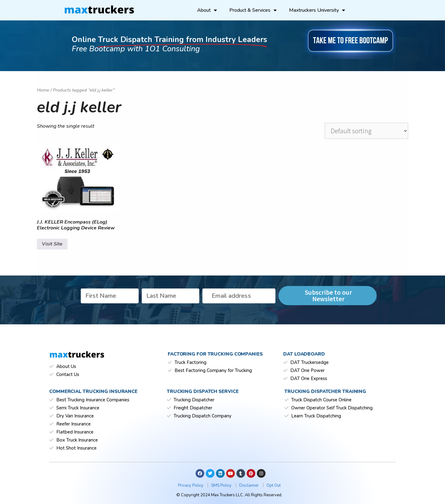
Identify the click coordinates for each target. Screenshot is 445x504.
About (207, 10)
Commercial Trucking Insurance (93, 391)
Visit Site (52, 244)
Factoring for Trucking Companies (215, 354)
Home (43, 90)
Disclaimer (249, 485)
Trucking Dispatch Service (203, 391)
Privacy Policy (191, 485)
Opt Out (274, 485)
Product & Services (253, 10)
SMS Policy (222, 485)
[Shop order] (366, 131)
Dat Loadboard (304, 354)
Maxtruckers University (317, 10)
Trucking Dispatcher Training (325, 391)
